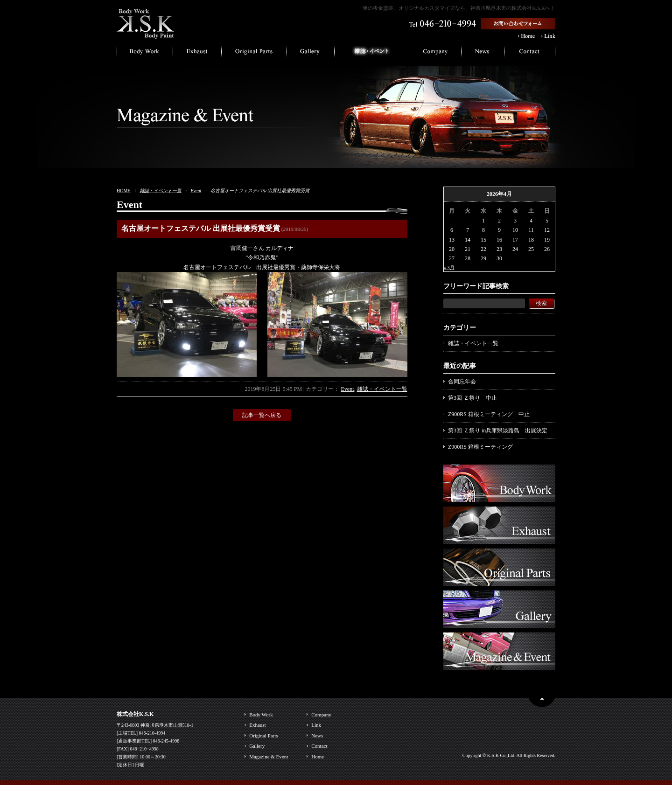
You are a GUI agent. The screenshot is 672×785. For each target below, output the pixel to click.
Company (321, 715)
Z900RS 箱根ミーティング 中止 (489, 414)
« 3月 (449, 267)
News (317, 736)
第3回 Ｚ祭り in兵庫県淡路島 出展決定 (498, 431)
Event (196, 191)
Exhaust (257, 725)
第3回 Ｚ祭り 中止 (472, 398)
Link (316, 725)
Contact (319, 746)
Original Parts (263, 736)
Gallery (257, 746)
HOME (123, 191)
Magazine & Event (269, 757)
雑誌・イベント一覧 (161, 191)
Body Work (261, 715)
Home (318, 757)
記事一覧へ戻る (262, 415)
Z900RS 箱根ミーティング (480, 447)
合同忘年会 (462, 382)
